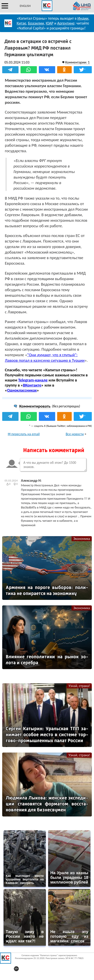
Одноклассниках (22, 390)
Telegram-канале (33, 380)
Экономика (82, 539)
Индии (83, 18)
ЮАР (49, 23)
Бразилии (36, 23)
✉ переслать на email (24, 434)
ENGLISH (25, 6)
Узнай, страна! (79, 686)
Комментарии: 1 (77, 62)
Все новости (75, 434)
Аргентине (66, 23)
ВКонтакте (32, 385)
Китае (22, 23)
